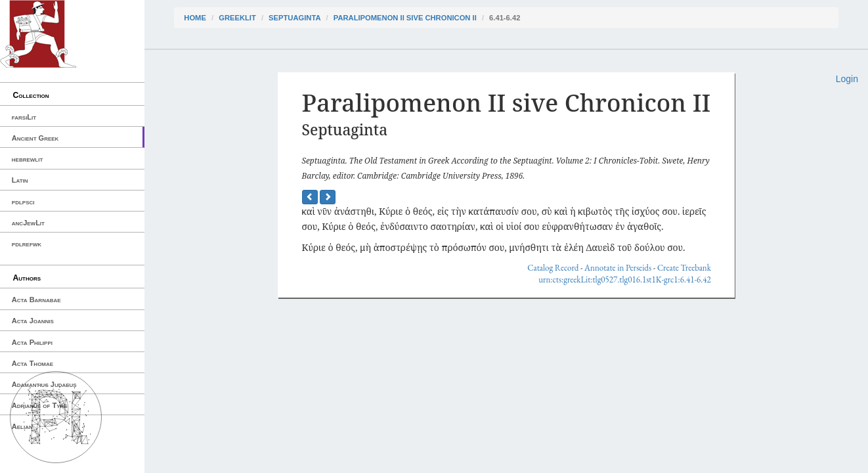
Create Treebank (684, 268)
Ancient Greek (35, 138)
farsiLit (24, 117)
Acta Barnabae (36, 300)
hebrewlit (28, 159)
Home (195, 18)
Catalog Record (553, 268)
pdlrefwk (27, 244)
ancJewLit (28, 223)
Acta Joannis (33, 321)
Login (847, 79)
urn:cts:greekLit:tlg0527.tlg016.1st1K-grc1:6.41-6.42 (625, 280)
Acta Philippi (32, 342)
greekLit (237, 18)
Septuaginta (294, 18)
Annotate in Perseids (618, 268)
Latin (20, 180)
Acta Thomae (33, 363)
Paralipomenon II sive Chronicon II (405, 18)
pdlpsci (23, 202)
